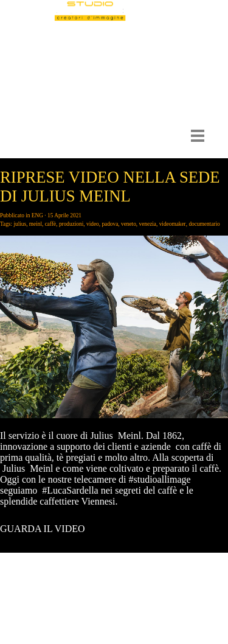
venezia (148, 224)
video (93, 224)
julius (20, 224)
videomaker (173, 224)
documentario (204, 224)
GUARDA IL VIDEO (43, 529)
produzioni (71, 224)
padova (110, 224)
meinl (36, 224)
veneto (129, 224)
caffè (50, 224)
